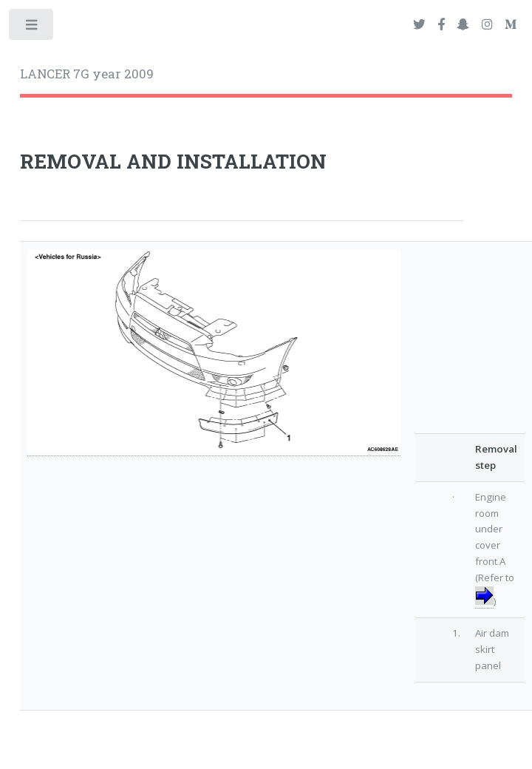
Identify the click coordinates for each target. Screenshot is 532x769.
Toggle (32, 28)
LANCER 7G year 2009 (87, 74)
